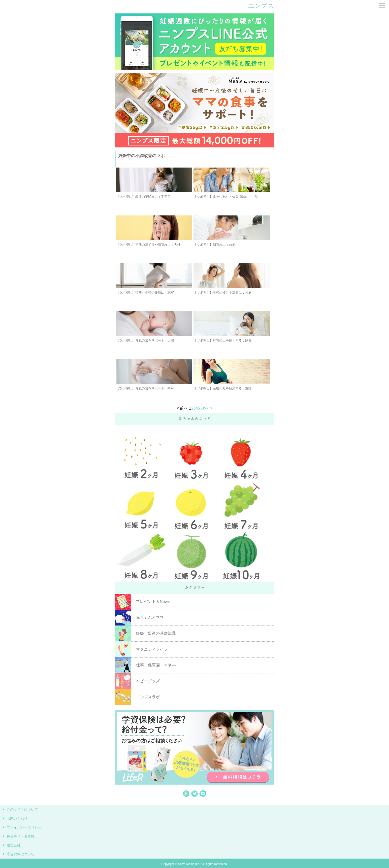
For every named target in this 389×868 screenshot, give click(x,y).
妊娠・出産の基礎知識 (156, 633)
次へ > (207, 408)
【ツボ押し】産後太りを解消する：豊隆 (223, 388)
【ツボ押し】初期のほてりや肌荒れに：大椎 (148, 245)
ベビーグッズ (148, 681)
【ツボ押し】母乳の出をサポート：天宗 (145, 340)
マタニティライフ (152, 649)
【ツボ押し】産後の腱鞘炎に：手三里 (143, 197)
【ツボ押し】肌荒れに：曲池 (214, 245)
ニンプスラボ (148, 697)
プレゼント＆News (153, 602)
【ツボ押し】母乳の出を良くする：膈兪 (223, 340)
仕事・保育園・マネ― (156, 665)
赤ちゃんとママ (150, 617)
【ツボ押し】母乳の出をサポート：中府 (145, 388)
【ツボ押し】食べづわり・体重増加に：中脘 (226, 197)
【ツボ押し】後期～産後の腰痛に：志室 (145, 293)
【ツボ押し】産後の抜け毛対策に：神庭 (223, 293)
